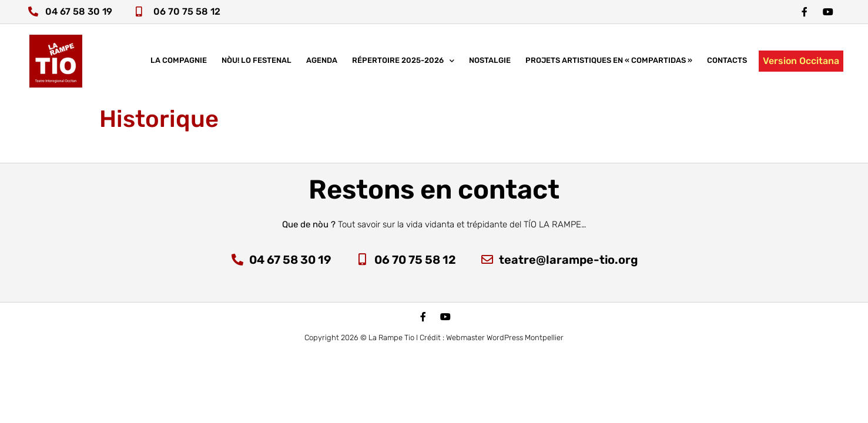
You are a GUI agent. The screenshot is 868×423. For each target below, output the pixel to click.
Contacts (727, 61)
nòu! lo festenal (257, 61)
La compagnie (179, 61)
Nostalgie (490, 61)
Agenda (322, 61)
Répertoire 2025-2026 (403, 62)
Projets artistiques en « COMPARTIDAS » (609, 61)
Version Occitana (801, 61)
